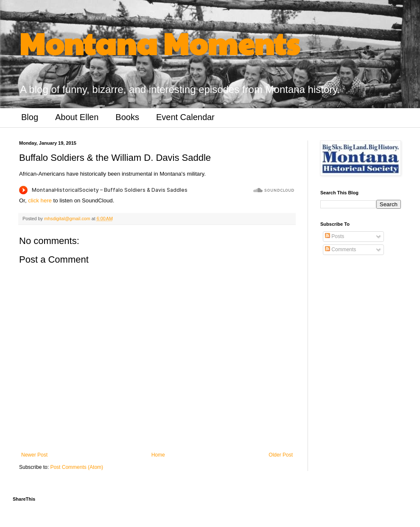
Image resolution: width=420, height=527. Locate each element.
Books (127, 117)
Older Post (281, 455)
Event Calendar (185, 117)
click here (40, 200)
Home (158, 455)
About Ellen (77, 117)
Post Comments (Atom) (77, 467)
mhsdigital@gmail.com (68, 219)
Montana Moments (159, 43)
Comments (340, 249)
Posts (335, 236)
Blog (30, 117)
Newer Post (34, 455)
